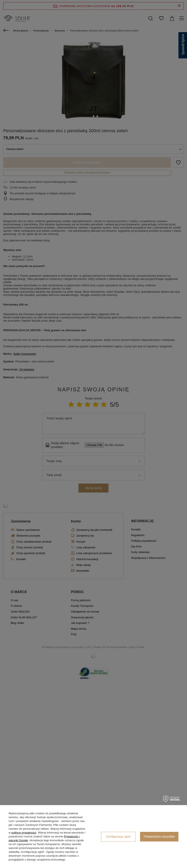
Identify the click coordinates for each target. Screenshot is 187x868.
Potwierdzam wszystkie (159, 837)
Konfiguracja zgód (118, 837)
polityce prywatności (24, 833)
